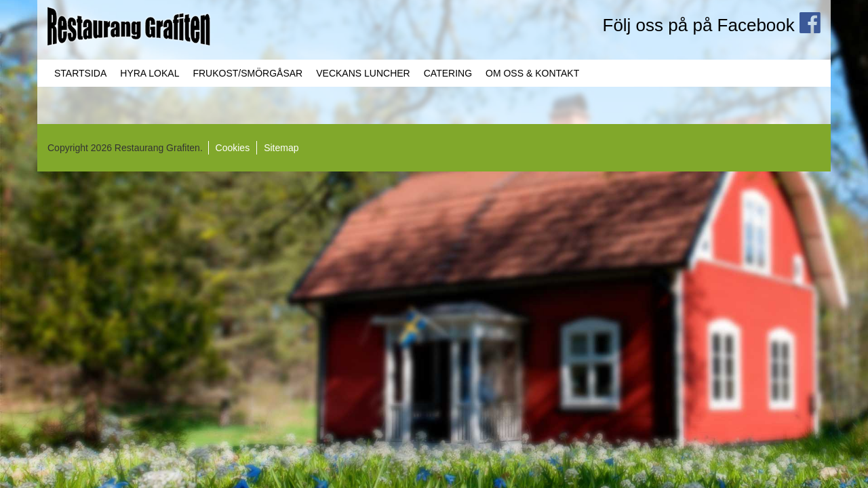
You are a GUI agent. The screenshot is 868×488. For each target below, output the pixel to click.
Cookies (233, 148)
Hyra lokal (150, 73)
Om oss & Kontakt (532, 73)
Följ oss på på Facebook (712, 25)
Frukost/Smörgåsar (248, 73)
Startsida (80, 73)
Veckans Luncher (363, 73)
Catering (448, 73)
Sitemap (281, 148)
